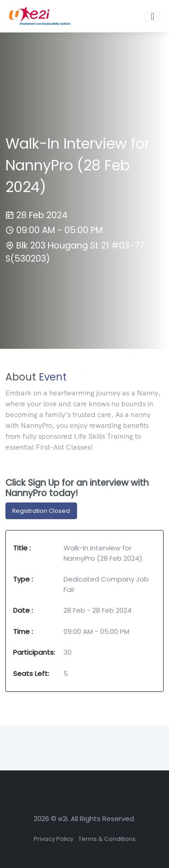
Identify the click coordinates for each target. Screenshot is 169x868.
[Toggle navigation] (153, 16)
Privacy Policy (54, 839)
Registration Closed (41, 511)
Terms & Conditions (107, 839)
